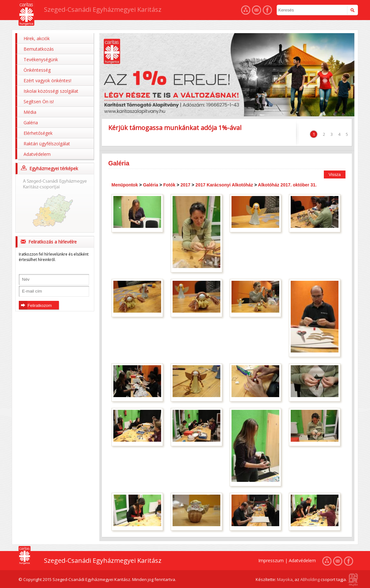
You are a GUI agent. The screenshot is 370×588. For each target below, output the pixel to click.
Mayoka (285, 579)
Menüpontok (125, 185)
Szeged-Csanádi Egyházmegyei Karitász (103, 9)
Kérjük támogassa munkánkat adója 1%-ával (175, 128)
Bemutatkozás (39, 49)
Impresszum (271, 560)
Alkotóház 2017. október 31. (287, 185)
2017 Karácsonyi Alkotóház (224, 185)
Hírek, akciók (37, 38)
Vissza (335, 174)
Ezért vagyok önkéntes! (47, 80)
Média (30, 112)
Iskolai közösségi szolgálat (51, 91)
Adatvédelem (37, 154)
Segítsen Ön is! (39, 102)
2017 (185, 185)
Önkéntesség (37, 70)
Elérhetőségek (38, 133)
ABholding (310, 579)
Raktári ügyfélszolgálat (47, 144)
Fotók (169, 185)
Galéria (31, 123)
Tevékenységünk (41, 59)
